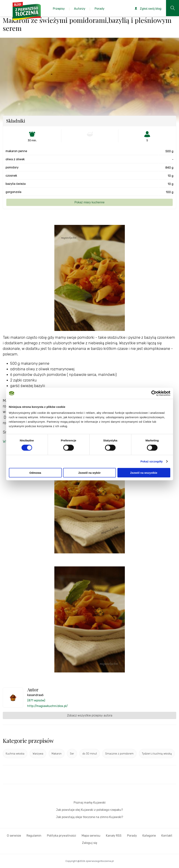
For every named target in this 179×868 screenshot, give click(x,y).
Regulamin (34, 836)
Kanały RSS (114, 836)
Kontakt (167, 836)
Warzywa (38, 754)
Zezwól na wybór (89, 473)
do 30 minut (90, 754)
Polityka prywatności (61, 836)
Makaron (57, 754)
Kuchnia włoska (15, 754)
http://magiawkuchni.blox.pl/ (48, 706)
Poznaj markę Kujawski (90, 803)
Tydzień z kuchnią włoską (157, 754)
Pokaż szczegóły (152, 461)
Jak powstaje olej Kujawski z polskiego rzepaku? (89, 810)
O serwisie (14, 836)
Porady (132, 836)
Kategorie (149, 836)
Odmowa (35, 473)
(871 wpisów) (36, 700)
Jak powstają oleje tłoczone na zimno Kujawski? (90, 817)
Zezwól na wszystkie (144, 473)
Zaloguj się (90, 843)
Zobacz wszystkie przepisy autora (90, 715)
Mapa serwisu (91, 836)
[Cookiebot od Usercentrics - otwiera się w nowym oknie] (154, 393)
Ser (72, 754)
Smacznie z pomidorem (119, 754)
